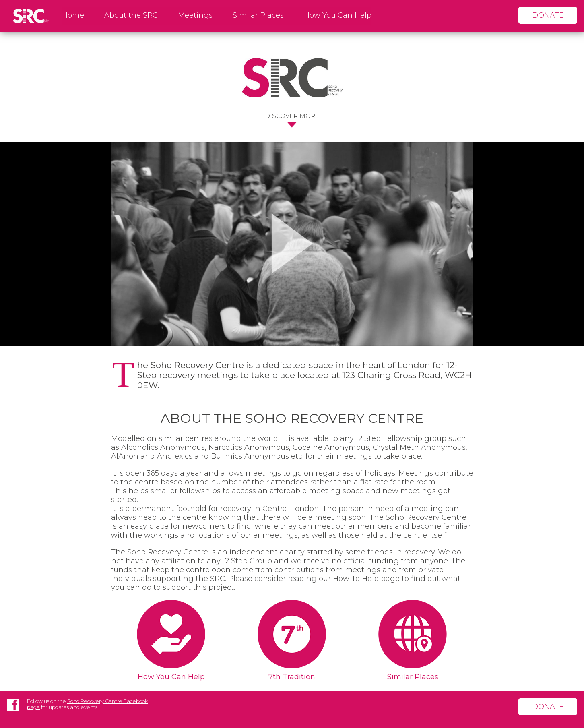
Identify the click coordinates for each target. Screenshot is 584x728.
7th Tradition (292, 677)
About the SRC (131, 15)
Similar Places (258, 15)
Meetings (195, 15)
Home (73, 15)
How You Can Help (338, 15)
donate (548, 15)
